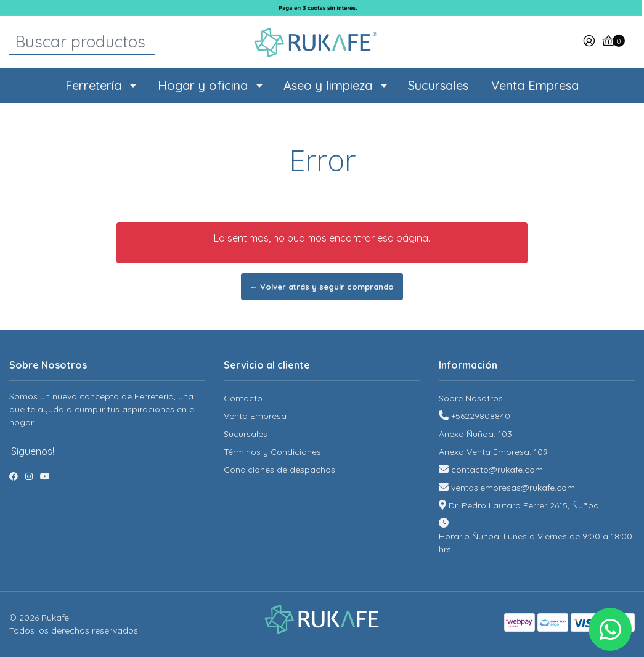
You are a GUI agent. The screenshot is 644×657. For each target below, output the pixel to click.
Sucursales (438, 85)
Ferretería (93, 85)
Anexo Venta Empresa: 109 (493, 452)
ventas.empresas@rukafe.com (513, 488)
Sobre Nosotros (471, 398)
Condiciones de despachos (279, 470)
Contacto (243, 398)
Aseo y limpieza (328, 85)
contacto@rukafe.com (497, 470)
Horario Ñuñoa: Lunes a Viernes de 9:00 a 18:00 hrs (536, 543)
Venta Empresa (535, 85)
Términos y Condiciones (272, 452)
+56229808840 (481, 416)
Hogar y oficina (203, 85)
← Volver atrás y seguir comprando (322, 287)
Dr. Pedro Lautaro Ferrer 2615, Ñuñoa (524, 505)
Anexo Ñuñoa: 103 (475, 434)
